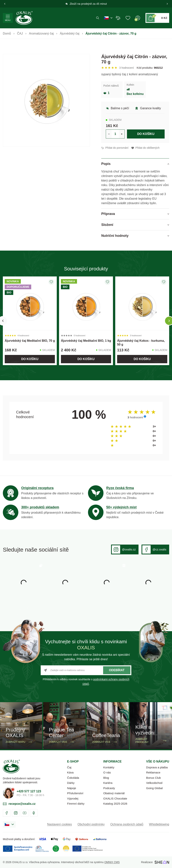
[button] (5, 4)
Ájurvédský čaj (70, 33)
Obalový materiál (114, 793)
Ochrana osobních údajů (127, 824)
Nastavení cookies (60, 824)
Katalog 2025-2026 (115, 804)
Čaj (69, 767)
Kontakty (109, 767)
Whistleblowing (159, 824)
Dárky (71, 783)
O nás (107, 772)
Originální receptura (37, 488)
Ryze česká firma (120, 488)
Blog (106, 778)
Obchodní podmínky (91, 824)
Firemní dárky (76, 804)
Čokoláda (73, 778)
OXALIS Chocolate (115, 798)
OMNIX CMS (112, 862)
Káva (70, 772)
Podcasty (109, 788)
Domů (7, 33)
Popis (106, 164)
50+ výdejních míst (122, 507)
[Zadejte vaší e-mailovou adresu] (86, 670)
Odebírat (117, 670)
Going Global (154, 788)
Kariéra (108, 783)
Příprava (108, 214)
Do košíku (146, 134)
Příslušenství (75, 793)
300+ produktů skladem (40, 507)
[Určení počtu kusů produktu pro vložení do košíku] (115, 134)
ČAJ (20, 33)
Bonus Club (153, 778)
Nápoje (72, 788)
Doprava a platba (157, 767)
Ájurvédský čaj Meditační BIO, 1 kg (86, 341)
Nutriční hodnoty (115, 236)
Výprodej (73, 798)
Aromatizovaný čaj (41, 33)
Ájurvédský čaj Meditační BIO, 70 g (30, 341)
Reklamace (153, 772)
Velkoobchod (154, 783)
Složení (107, 225)
